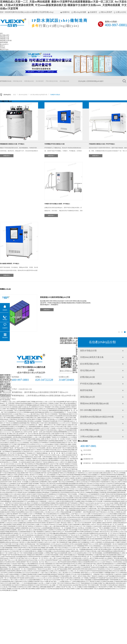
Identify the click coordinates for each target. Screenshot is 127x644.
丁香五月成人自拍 (104, 530)
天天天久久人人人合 (41, 444)
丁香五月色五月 (62, 482)
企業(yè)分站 (121, 12)
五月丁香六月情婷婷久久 (87, 526)
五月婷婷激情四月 (94, 494)
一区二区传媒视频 (66, 528)
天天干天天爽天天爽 (14, 444)
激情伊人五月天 (51, 544)
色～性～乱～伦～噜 (32, 539)
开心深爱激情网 (65, 507)
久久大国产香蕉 (33, 455)
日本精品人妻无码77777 (30, 475)
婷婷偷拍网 (123, 560)
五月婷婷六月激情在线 (48, 549)
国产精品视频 (116, 508)
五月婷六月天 (49, 405)
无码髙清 (3, 466)
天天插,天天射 (102, 548)
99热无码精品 (41, 478)
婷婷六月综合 (7, 508)
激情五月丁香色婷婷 (112, 539)
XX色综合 (52, 524)
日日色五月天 (33, 467)
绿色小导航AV (109, 567)
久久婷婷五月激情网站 (29, 491)
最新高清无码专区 (7, 414)
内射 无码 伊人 (81, 492)
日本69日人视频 (67, 496)
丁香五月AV (60, 583)
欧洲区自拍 (6, 394)
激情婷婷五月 (88, 583)
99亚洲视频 (68, 419)
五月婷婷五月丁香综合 (41, 462)
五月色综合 (24, 546)
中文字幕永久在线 (37, 403)
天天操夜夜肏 (53, 492)
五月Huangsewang (72, 519)
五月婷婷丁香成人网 (59, 403)
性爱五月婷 (53, 505)
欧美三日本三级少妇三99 (19, 510)
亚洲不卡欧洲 (60, 578)
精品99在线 (32, 489)
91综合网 (99, 487)
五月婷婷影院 (53, 414)
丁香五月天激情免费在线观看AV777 (23, 410)
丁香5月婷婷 (102, 585)
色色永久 (101, 514)
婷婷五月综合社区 (114, 571)
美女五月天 (73, 451)
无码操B (57, 451)
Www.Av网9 (80, 532)
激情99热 (7, 400)
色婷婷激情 (11, 537)
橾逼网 (13, 571)
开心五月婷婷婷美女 (83, 535)
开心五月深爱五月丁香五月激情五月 (24, 428)
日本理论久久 (45, 546)
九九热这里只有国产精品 (17, 564)
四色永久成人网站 (25, 503)
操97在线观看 (30, 500)
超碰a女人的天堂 (38, 583)
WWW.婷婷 (84, 569)
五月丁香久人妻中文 (17, 519)
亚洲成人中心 (114, 573)
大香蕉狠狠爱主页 (49, 564)
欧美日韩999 (79, 484)
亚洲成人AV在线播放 (86, 501)
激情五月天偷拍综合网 (84, 478)
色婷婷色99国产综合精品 (62, 487)
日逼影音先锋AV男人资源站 (109, 523)
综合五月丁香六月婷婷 (113, 548)
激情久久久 (6, 484)
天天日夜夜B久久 (35, 503)
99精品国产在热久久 (100, 574)
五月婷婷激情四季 (5, 581)
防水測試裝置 (40, 81)
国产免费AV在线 (14, 501)
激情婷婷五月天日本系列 (27, 444)
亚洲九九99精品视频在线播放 (29, 416)
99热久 (21, 414)
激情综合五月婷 (61, 557)
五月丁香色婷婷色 (99, 569)
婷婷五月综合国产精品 (97, 478)
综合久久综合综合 (107, 484)
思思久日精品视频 (86, 580)
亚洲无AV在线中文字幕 (24, 548)
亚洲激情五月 (8, 451)
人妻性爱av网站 (17, 437)
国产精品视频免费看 (43, 496)
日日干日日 (25, 573)
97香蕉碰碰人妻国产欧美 (80, 573)
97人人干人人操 (101, 505)
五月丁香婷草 (105, 507)
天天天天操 (15, 544)
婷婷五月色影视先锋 (102, 482)
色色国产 (119, 485)
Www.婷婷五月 (59, 549)
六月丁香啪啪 (84, 578)
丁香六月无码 (27, 471)
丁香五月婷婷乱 (34, 443)
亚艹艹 (39, 573)
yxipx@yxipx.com (88, 459)
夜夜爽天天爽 (10, 505)
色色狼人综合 (110, 516)
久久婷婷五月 (10, 476)
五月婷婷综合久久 (16, 425)
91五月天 (34, 448)
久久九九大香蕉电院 (23, 443)
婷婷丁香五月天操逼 (38, 430)
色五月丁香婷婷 (49, 467)
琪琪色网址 (49, 457)
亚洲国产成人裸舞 (103, 583)
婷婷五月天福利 (101, 581)
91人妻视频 (114, 541)
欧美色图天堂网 (98, 473)
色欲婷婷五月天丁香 (66, 459)
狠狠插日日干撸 (31, 532)
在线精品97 (56, 459)
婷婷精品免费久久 (28, 537)
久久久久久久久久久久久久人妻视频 (100, 471)
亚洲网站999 (116, 551)
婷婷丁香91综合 (62, 523)
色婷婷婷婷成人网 (55, 519)
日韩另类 (29, 419)
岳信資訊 (3, 48)
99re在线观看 (53, 473)
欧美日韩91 (31, 541)
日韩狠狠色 (62, 542)
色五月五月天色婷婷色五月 (29, 425)
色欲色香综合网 (32, 466)
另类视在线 (34, 496)
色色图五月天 (13, 427)
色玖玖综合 (39, 402)
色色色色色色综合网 (34, 446)
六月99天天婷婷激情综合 (16, 471)
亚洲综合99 (10, 455)
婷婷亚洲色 (47, 567)
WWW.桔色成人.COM (6, 419)
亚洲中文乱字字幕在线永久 (100, 512)
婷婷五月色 (117, 517)
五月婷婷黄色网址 (20, 453)
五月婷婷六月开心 (5, 491)
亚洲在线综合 (56, 528)
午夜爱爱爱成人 (40, 532)
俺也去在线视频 (80, 480)
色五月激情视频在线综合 (87, 496)
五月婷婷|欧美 (63, 437)
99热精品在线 (31, 544)
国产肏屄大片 (68, 402)
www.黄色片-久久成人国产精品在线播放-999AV (58, 569)
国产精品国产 (4, 555)
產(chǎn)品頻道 (23, 95)
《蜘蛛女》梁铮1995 (43, 425)
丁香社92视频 (12, 567)
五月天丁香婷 (80, 583)
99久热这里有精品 (11, 466)
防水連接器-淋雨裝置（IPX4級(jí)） (10, 264)
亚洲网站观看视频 (100, 557)
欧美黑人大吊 (43, 512)
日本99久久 (116, 532)
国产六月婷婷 (51, 428)
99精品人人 (68, 514)
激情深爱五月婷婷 (5, 571)
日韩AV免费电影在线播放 (48, 503)
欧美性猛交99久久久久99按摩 (8, 462)
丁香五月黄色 (117, 587)
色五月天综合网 (97, 501)
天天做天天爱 (7, 544)
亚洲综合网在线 (121, 492)
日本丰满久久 (12, 464)
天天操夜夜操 (42, 501)
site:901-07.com (49, 439)
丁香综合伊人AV (44, 484)
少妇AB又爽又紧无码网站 (100, 549)
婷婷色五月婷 (27, 557)
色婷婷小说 (59, 580)
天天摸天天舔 (65, 475)
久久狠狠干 (118, 542)
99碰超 (29, 555)
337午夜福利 (100, 578)
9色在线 (107, 478)
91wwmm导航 (33, 560)
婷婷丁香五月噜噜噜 (9, 409)
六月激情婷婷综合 (31, 569)
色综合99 (80, 557)
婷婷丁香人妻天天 (21, 535)
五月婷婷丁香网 (31, 587)
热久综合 (60, 492)
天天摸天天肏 (57, 405)
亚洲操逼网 (29, 583)
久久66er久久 (22, 580)
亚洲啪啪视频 (8, 548)
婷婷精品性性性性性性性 (34, 523)
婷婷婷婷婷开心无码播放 (24, 459)
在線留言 (93, 12)
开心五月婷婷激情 (67, 430)
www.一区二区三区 (40, 558)
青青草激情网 (114, 580)
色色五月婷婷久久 (72, 589)
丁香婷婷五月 (55, 567)
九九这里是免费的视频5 (33, 580)
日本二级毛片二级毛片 (75, 576)
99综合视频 (76, 581)
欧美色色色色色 (36, 557)
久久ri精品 (30, 546)
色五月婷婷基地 (4, 389)
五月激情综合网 (118, 581)
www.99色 (3, 526)
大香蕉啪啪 (43, 469)
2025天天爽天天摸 (18, 521)
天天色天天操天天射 (60, 427)
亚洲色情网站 (89, 555)
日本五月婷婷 (20, 460)
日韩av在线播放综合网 (32, 469)
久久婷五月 (85, 558)
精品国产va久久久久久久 (118, 471)
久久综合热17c (60, 428)
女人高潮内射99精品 (37, 530)
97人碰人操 (27, 530)
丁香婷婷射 (19, 421)
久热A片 (90, 473)
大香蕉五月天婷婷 (75, 507)
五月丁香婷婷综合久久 (81, 473)
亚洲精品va (3, 530)
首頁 (1, 33)
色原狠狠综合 (86, 498)
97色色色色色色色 (10, 557)
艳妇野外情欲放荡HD (28, 505)
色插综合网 (106, 537)
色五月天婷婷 (49, 416)
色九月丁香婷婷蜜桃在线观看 (32, 427)
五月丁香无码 (97, 507)
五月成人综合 (91, 541)
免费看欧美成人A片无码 (74, 471)
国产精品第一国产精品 (13, 448)
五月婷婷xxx (11, 573)
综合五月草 (76, 548)
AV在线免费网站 (20, 512)
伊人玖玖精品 (105, 489)
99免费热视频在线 (22, 466)
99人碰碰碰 (97, 523)
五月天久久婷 (12, 494)
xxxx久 (2, 407)
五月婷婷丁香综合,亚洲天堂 (108, 494)
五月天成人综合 (75, 574)
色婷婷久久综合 (50, 516)
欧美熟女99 (26, 421)
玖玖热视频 (17, 450)
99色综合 (75, 459)
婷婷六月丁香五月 (5, 423)
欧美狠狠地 (58, 443)
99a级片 (84, 508)
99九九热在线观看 (77, 544)
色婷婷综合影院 (29, 578)
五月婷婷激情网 (11, 526)
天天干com (53, 480)
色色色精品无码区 (71, 455)
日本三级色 (56, 565)
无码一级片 (24, 507)
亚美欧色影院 (66, 564)
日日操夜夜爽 (22, 532)
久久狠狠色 (3, 402)
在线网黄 (17, 528)
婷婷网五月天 (53, 530)
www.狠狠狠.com (33, 501)
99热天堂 (81, 585)
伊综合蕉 (43, 446)
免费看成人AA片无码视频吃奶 (80, 542)
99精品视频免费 (40, 464)
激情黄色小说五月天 (41, 428)
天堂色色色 (34, 562)
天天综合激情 (41, 448)
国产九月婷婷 (15, 467)
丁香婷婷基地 (7, 467)
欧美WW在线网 (72, 532)
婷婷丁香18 (12, 482)
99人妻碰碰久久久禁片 (48, 427)
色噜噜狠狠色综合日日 (47, 498)
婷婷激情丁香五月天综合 (24, 524)
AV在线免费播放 (81, 485)
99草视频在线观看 (29, 412)
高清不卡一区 (88, 491)
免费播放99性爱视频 (92, 492)
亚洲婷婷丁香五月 (93, 589)
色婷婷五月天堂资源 (71, 557)
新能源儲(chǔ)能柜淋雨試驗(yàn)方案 (55, 297)
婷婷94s (68, 407)
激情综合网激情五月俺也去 (75, 562)
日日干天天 (70, 432)
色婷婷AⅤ (41, 542)
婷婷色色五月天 (36, 471)
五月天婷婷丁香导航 (61, 524)
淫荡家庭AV (8, 539)
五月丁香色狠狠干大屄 (47, 407)
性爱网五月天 (31, 507)
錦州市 (3, 377)
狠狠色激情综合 (109, 564)
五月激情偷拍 (19, 537)
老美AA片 (91, 569)
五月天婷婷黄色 (43, 443)
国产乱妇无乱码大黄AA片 (111, 578)
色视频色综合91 (94, 533)
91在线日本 (49, 446)
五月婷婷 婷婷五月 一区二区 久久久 (103, 521)
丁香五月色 (44, 541)
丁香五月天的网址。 (73, 494)
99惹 (53, 471)
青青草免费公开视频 (86, 507)
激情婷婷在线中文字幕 (19, 451)
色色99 (57, 434)
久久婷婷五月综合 (15, 489)
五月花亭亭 (19, 526)
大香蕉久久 (70, 523)
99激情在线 (97, 489)
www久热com (106, 541)
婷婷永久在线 (22, 500)
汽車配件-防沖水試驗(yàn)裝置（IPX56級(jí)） (58, 204)
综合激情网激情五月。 (87, 574)
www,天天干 (119, 546)
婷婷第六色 (45, 523)
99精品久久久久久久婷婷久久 (25, 441)
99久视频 (23, 539)
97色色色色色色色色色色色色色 (99, 571)
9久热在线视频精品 (7, 430)
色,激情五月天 (66, 446)
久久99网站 (47, 553)
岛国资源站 (116, 519)
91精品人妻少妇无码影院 (60, 457)
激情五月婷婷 (115, 487)
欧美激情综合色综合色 (70, 492)
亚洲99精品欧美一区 (67, 558)
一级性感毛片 (85, 471)
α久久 (104, 516)
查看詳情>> (7, 156)
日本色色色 (76, 496)
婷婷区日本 (93, 562)
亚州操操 (4, 487)
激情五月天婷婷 (60, 469)
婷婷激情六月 (100, 542)
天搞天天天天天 (107, 565)
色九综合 (3, 492)
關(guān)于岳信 (4, 50)
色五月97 (102, 524)
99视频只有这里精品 (9, 516)
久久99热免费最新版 (80, 539)
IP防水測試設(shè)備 (52, 81)
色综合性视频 (4, 494)
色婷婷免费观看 (6, 585)
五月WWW (51, 443)
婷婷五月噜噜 (11, 512)
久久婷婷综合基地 (98, 491)
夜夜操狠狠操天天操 (100, 539)
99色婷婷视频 (46, 574)
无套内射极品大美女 (55, 537)
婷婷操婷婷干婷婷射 (56, 574)
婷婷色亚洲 (61, 535)
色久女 (99, 498)
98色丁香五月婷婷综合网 (91, 585)
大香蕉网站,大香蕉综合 (76, 487)
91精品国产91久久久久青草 (90, 544)
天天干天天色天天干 (24, 533)
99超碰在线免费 (57, 500)
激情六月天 (45, 537)
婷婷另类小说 (45, 473)
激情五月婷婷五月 (40, 409)
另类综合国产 (89, 537)
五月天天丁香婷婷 (70, 423)
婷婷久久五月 (72, 553)
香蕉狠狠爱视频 (15, 418)
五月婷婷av (15, 469)
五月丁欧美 (14, 475)
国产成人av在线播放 (56, 508)
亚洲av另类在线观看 (52, 555)
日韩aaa (38, 489)
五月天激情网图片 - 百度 (79, 512)
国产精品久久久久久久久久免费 (81, 514)
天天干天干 (22, 469)
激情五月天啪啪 (36, 419)
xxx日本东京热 (16, 589)
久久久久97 (61, 423)
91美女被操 (71, 500)
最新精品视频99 (36, 508)
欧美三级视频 (7, 589)
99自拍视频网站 (60, 476)
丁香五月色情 (93, 548)
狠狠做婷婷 (41, 467)
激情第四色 (93, 498)
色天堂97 (87, 571)
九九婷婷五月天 (113, 480)
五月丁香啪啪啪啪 (79, 546)
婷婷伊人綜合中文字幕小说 (53, 464)
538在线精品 (121, 523)
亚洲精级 (26, 516)
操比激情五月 (22, 405)
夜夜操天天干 (23, 501)
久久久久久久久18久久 (41, 578)
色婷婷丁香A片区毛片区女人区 (104, 532)
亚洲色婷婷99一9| (88, 523)
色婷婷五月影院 (111, 526)
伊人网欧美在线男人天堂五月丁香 (89, 524)
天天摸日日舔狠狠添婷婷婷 (8, 460)
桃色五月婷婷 (35, 576)
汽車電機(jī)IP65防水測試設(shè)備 (54, 144)
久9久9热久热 (18, 455)
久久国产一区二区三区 (21, 446)
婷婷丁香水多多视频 (71, 530)
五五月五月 (8, 407)
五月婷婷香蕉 (76, 578)
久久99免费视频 (37, 514)
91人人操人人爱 (51, 558)
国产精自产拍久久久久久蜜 (27, 558)
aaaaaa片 (116, 567)
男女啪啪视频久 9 (57, 478)
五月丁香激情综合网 (103, 475)
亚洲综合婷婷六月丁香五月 (110, 473)
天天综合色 (94, 514)
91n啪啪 (95, 583)
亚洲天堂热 (6, 564)
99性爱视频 (5, 446)
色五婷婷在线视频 (38, 553)
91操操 (43, 471)
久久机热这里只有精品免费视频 (49, 576)
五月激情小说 (22, 544)
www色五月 (25, 489)
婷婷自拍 (8, 542)
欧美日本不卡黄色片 (71, 476)
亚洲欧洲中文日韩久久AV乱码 (24, 571)
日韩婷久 (49, 471)
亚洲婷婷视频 (120, 557)
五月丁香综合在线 (22, 439)
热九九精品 (68, 425)
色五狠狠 (75, 537)
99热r (31, 418)
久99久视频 (103, 510)
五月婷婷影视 (102, 492)
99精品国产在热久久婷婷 (59, 560)
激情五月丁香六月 (67, 443)
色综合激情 (55, 589)
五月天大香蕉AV (18, 492)
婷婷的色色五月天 (91, 505)
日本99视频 (122, 473)
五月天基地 (52, 583)
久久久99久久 (42, 560)
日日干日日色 (70, 489)
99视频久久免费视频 (104, 573)
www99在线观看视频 (62, 484)
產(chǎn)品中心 (4, 44)
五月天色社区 (68, 549)
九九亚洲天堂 (61, 541)
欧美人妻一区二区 (89, 557)
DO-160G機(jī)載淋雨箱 (91, 410)
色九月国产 (118, 482)
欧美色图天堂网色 (44, 480)
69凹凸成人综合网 (77, 528)
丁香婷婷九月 (55, 437)
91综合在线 (53, 450)
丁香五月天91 (120, 526)
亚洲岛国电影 (45, 492)
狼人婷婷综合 (56, 466)
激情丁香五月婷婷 (82, 589)
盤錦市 (8, 382)
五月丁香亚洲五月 (91, 581)
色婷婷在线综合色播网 (19, 565)
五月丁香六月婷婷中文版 (57, 425)
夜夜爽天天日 (90, 519)
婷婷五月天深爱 (44, 535)
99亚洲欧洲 (70, 473)
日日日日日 (36, 571)
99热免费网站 (54, 460)
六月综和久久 (69, 439)
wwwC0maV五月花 (34, 528)
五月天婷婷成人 (4, 580)
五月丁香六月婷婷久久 (108, 498)
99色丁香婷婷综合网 (33, 423)
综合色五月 (74, 564)
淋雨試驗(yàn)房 (88, 397)
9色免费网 (20, 427)
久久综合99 (48, 589)
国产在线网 (118, 516)
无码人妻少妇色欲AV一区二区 (21, 434)
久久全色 (7, 523)
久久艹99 (98, 528)
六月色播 (73, 480)
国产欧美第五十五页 (44, 539)
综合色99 (67, 505)
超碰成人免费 (40, 439)
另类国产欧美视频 (33, 484)
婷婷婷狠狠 (70, 482)
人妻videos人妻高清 (51, 448)
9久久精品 (41, 416)
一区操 (66, 510)
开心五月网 (20, 457)
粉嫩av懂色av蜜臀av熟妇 (60, 533)
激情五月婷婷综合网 (35, 435)
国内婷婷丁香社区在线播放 (33, 498)
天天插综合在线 (92, 508)
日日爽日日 (28, 508)
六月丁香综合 (57, 446)
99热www (5, 471)
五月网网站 (81, 537)
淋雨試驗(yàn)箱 (5, 37)
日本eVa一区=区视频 (22, 482)
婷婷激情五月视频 (110, 557)
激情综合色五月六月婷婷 (9, 498)
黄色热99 (49, 560)
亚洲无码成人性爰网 (49, 476)
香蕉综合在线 (76, 517)
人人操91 (62, 455)
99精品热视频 (31, 439)
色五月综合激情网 (68, 498)
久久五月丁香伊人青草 (57, 510)
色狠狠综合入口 (52, 462)
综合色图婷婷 (45, 557)
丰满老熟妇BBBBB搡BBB (59, 432)
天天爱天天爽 (72, 418)
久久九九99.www (93, 573)
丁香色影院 (29, 453)
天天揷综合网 (110, 585)
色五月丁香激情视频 (78, 555)
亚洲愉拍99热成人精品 (13, 473)
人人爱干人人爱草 (65, 565)
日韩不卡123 (38, 510)
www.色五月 (74, 505)
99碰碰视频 (77, 475)
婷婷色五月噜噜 (9, 576)
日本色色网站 (71, 533)
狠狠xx (11, 496)
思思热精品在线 (109, 542)
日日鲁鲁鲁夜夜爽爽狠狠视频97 (100, 580)
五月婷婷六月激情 (58, 444)
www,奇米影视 (33, 517)
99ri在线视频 (98, 553)
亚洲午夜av (36, 414)
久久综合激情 (19, 516)
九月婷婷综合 (28, 460)
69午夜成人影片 (112, 510)
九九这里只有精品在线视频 (11, 574)
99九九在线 (49, 571)
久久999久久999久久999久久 (22, 576)
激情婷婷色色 (13, 532)
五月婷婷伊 (111, 535)
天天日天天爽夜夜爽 (63, 421)
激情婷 (74, 416)
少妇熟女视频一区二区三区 (10, 500)
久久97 (54, 541)
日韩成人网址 (86, 576)
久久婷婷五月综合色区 (35, 487)
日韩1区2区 (52, 484)
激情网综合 (52, 494)
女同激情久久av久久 (96, 560)
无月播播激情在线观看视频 (18, 423)
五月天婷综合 (15, 503)
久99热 (76, 491)
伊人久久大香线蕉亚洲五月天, (44, 485)
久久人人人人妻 (28, 414)
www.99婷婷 (26, 549)
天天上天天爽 (67, 441)
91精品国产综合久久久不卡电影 (50, 418)
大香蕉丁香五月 (44, 414)
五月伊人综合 (52, 578)
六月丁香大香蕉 (57, 517)
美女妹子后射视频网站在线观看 (32, 492)
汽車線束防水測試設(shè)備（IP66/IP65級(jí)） (102, 144)
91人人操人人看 (60, 573)
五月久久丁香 (60, 450)
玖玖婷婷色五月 (21, 587)
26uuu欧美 (34, 548)
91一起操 (32, 516)
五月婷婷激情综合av (51, 409)
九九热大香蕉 (66, 516)
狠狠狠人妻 (118, 503)
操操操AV (102, 589)
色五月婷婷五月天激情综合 (19, 585)
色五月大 (47, 542)
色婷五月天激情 (82, 541)
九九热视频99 (104, 480)
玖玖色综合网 (33, 573)
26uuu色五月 (45, 494)
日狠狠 (15, 548)
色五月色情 (96, 510)
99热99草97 (34, 542)
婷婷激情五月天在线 (33, 585)
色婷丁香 (68, 526)
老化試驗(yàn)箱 (88, 370)
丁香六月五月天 (78, 523)
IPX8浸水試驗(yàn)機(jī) (91, 384)
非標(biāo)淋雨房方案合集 (92, 357)
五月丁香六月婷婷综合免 (38, 533)
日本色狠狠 (35, 512)
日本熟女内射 (78, 498)
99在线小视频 (63, 567)
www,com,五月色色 (10, 551)
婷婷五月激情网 (53, 435)
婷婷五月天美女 (71, 560)
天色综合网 (120, 510)
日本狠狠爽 (37, 473)
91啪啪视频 (91, 587)
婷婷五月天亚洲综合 (6, 562)
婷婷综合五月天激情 (87, 510)
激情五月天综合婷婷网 (92, 485)
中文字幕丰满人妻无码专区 (38, 434)
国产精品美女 (20, 498)
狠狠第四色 (54, 423)
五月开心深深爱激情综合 (61, 571)
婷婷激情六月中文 (105, 485)
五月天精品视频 (47, 551)
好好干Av (86, 484)
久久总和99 (117, 564)
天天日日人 (20, 412)
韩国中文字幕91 (113, 549)
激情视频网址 (60, 412)
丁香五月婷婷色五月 (29, 464)
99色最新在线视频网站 (83, 560)
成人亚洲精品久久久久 (47, 521)
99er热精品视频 (69, 450)
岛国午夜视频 (49, 548)
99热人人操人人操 (50, 526)
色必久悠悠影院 (119, 585)
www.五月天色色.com (96, 484)
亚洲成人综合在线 (60, 407)
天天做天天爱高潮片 (83, 530)
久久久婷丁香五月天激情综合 (72, 580)
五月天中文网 (7, 583)
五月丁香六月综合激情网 (57, 402)
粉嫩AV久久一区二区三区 (7, 453)
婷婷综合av (15, 542)
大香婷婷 (117, 560)
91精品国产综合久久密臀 (41, 581)
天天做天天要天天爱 (45, 423)
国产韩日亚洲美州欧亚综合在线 (17, 555)
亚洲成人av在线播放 (35, 421)
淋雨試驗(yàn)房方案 (6, 41)
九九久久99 (52, 412)
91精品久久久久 (68, 548)
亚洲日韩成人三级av (56, 430)
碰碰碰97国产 (51, 587)
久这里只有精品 (91, 500)
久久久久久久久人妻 (54, 562)
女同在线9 (86, 533)
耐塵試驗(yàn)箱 (29, 81)
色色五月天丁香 (62, 532)
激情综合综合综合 (23, 560)
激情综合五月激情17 (51, 532)
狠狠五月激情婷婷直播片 (41, 441)
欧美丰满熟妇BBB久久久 (39, 555)
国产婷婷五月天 (62, 473)
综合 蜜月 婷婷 (45, 508)
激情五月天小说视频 (59, 514)
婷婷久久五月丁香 (26, 448)
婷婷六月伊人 (81, 505)
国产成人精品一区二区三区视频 (72, 587)
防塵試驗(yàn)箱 (18, 81)
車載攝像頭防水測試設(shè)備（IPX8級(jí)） (13, 144)
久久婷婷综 (17, 416)
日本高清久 (48, 478)
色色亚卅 (52, 451)
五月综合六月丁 (110, 569)
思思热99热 (9, 492)
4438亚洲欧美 (6, 590)
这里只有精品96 (47, 432)
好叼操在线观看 (70, 403)
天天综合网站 (45, 450)
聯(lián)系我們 (107, 12)
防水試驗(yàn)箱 (64, 81)
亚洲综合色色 (77, 558)
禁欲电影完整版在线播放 (92, 480)
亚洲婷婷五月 (62, 539)
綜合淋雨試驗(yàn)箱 (90, 364)
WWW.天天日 (88, 546)
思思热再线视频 (111, 492)
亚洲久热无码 (84, 517)
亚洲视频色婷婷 (9, 428)
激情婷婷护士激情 (5, 475)
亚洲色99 (74, 405)
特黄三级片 (19, 551)
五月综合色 (84, 482)
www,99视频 (41, 548)
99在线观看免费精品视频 (54, 491)
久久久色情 (79, 533)
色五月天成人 (75, 526)
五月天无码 (49, 533)
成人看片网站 (8, 434)
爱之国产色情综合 (28, 526)
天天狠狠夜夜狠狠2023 (69, 485)
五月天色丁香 (90, 553)
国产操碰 (68, 542)
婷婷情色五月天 (36, 407)
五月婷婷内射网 (28, 551)
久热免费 (12, 446)
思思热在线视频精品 (68, 491)
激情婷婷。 (26, 519)
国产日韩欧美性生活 (11, 405)
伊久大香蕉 (58, 516)
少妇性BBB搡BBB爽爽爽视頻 (11, 546)
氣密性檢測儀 (4, 42)
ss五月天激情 (53, 535)
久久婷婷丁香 (54, 542)
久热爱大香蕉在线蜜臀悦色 (104, 551)
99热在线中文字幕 (14, 485)
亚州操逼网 (16, 480)
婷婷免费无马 (54, 539)
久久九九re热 (108, 514)
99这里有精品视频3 (26, 403)
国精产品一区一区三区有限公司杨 (14, 478)
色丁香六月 (26, 476)
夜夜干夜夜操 (16, 403)
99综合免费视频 (24, 467)
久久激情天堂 (8, 514)
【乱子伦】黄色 (43, 562)
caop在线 (75, 585)
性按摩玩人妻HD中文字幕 (81, 551)
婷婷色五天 (68, 544)
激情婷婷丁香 (113, 489)
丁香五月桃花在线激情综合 (104, 508)
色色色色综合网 (67, 416)
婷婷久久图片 (18, 496)
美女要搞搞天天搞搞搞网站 (72, 521)
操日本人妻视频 (37, 551)
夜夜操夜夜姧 (118, 521)
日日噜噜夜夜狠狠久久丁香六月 (35, 565)
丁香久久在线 (13, 580)
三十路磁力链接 (51, 469)
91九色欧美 (60, 505)
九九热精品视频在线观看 (119, 491)
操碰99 (26, 457)
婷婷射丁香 (73, 460)
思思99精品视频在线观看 (56, 441)
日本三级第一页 (59, 467)
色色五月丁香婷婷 (35, 450)
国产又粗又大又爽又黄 (48, 573)
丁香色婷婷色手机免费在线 (49, 421)
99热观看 (89, 512)
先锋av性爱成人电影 (14, 507)
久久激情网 (82, 565)
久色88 (61, 555)
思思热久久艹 (68, 581)
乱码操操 (81, 491)
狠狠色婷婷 (89, 549)
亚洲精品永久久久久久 (90, 487)
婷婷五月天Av (114, 537)
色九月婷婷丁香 (94, 530)
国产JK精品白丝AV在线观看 (96, 567)
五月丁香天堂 (44, 580)
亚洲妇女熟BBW (60, 526)
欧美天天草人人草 (31, 451)
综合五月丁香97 (122, 489)
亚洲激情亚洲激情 (27, 437)
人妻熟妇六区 (59, 587)
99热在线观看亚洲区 (62, 503)
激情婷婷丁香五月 (26, 562)
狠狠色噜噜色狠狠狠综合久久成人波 (18, 435)
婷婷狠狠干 (24, 402)
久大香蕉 (60, 496)
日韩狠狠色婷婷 (65, 466)
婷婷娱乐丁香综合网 (113, 558)
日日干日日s (52, 580)
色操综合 (78, 508)
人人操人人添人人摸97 (13, 402)
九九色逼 (15, 414)
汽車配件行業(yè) (55, 95)
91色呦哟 (43, 571)
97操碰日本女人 (84, 494)
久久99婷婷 (117, 512)
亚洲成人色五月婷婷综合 (43, 507)
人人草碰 (46, 583)
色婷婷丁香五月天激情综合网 (66, 448)
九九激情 (22, 485)
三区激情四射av (107, 501)
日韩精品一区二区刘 (44, 475)
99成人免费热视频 (41, 587)
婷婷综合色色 (71, 435)
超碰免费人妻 (18, 476)
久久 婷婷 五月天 (62, 462)
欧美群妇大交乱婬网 (74, 567)
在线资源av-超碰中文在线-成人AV (21, 407)
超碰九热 (35, 460)
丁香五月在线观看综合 (10, 412)
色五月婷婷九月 (59, 521)
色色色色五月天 (62, 435)
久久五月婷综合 (44, 524)
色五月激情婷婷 (119, 544)
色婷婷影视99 (45, 489)
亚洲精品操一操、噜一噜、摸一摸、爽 (52, 453)
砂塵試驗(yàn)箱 (5, 39)
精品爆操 (64, 500)
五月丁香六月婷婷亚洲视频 (24, 553)
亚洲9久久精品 (7, 510)
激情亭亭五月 (52, 523)
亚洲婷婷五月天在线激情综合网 (103, 519)
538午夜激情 (20, 578)
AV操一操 (32, 432)
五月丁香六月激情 (5, 418)
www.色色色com (55, 507)
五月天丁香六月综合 (40, 410)
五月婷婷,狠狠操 (25, 450)
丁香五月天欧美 (75, 516)
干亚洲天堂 (45, 435)
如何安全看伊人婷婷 (100, 526)
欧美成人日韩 (50, 434)
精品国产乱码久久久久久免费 (13, 549)
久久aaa (58, 558)
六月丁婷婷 (59, 585)
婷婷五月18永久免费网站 (26, 581)
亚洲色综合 (118, 576)
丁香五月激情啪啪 (66, 537)
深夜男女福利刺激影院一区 (106, 544)
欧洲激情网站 (120, 475)
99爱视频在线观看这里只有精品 (35, 405)
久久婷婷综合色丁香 (30, 478)
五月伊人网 (20, 464)
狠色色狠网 (72, 484)
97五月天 (16, 558)
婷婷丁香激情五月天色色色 (69, 464)
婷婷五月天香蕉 (25, 418)
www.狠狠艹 (74, 565)
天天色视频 (77, 501)
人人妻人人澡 (37, 437)
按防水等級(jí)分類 (88, 351)
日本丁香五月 (33, 476)
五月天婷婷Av (92, 482)
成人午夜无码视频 (11, 587)
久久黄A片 (77, 482)
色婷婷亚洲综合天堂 (17, 491)
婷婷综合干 (70, 409)
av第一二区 (3, 384)
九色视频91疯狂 (22, 523)
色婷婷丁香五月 (8, 521)
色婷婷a (63, 519)
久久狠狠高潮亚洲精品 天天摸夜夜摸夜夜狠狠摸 (30, 567)
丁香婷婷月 (94, 576)
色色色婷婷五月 (65, 451)
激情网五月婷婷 (11, 524)
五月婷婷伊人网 (84, 548)
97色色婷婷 (63, 562)
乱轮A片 (19, 494)
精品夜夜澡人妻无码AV (63, 480)
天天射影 (84, 587)
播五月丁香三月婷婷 (44, 519)
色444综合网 (68, 578)
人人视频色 (13, 459)
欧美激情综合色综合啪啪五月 (65, 546)
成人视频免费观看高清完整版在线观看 (57, 410)
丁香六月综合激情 (47, 514)
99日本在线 (67, 467)
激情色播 (37, 541)
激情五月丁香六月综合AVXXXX (22, 430)
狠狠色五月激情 (109, 496)
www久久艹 (73, 421)
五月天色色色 (106, 476)
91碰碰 (120, 480)
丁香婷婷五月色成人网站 (38, 459)
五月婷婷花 (116, 484)
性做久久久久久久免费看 (6, 391)
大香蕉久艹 (70, 427)
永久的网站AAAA (34, 482)
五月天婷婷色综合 (61, 494)
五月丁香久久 (16, 539)
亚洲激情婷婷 (24, 528)
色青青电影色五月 (89, 532)
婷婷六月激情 (16, 562)
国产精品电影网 (23, 484)
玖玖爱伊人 (122, 578)
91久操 (49, 541)
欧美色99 (117, 569)
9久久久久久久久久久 (86, 521)
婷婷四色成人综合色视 (33, 535)
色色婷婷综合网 (81, 553)
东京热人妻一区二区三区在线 (94, 565)
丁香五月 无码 (36, 521)
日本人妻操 (37, 418)
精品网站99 (109, 574)
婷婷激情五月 (14, 484)
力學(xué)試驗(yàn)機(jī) (91, 437)
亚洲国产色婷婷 (40, 589)
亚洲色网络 (18, 573)
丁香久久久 (98, 541)
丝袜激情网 (86, 562)
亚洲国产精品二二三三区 (19, 583)
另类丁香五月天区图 (14, 541)
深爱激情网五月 (62, 409)
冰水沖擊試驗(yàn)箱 (90, 430)
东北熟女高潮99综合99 (66, 501)
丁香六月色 (93, 535)
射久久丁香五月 (54, 489)
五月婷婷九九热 (55, 455)
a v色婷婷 (113, 485)
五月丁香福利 (37, 453)
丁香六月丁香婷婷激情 (10, 578)
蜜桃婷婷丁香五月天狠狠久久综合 (22, 514)
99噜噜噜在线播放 (115, 507)
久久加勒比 (52, 557)
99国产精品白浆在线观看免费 (59, 553)
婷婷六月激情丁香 (47, 517)
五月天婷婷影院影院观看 (116, 478)
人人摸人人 (46, 402)
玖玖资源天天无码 (35, 494)
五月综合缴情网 (58, 416)
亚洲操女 (119, 555)
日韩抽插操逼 (97, 546)
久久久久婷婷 (28, 521)
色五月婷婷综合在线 (44, 460)
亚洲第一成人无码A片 (22, 517)
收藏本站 (66, 12)
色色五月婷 (28, 512)
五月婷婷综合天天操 (108, 517)
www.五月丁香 (46, 510)
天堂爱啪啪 (92, 578)
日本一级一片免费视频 (79, 549)
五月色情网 (14, 590)
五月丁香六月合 (98, 537)
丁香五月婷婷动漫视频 (48, 487)
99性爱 (71, 475)
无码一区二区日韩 (59, 439)
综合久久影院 (82, 519)
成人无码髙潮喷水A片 (32, 480)
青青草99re (112, 475)
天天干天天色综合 (99, 496)
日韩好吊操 (58, 564)
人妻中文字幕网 (93, 558)
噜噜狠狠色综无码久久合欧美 (93, 476)
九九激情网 (24, 541)
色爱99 (46, 412)
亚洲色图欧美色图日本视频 (34, 574)
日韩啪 (39, 517)
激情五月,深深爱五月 (10, 443)
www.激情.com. (103, 558)
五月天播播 (22, 574)
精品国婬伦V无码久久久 (112, 589)
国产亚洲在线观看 (20, 409)
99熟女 (73, 583)
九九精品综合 (117, 574)
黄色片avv (51, 512)
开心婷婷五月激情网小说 (70, 478)
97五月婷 (47, 430)
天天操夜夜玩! (58, 498)
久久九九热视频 (59, 419)
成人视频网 (49, 459)
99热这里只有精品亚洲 (69, 508)
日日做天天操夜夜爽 (73, 524)
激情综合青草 (76, 569)
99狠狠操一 (9, 565)
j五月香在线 (93, 551)
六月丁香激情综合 (10, 421)
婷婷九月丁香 (69, 535)
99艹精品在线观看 (102, 535)
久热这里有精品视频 (8, 416)
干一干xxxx (68, 412)
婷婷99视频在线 (39, 412)
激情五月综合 (26, 496)
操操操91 (6, 427)
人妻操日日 (20, 530)
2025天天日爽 (7, 469)
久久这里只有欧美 (64, 460)
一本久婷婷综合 (22, 462)
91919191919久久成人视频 (47, 585)
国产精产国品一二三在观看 (56, 581)
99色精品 (7, 489)
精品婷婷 (90, 489)
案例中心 (3, 46)
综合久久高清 (107, 491)
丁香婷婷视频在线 (63, 414)
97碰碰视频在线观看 (74, 510)
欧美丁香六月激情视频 (120, 528)
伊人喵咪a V (123, 553)
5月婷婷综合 (67, 583)
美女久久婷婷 (122, 580)
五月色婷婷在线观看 (35, 549)
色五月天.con (81, 476)
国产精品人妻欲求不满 (97, 564)
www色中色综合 (40, 516)
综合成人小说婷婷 (48, 403)
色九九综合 (13, 523)
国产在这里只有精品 (81, 500)
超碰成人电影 (18, 505)
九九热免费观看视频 (46, 528)
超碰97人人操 (63, 418)
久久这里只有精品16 (9, 517)
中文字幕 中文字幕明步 (66, 434)
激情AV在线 (30, 462)
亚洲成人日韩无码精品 (84, 564)
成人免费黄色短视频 (71, 541)
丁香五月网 (52, 546)
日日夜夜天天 (49, 565)
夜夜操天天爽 (61, 530)
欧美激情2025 (107, 487)
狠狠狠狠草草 (30, 409)
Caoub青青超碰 (30, 485)
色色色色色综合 (67, 585)
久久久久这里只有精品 (81, 489)
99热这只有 (16, 419)
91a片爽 (123, 569)
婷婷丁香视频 (31, 402)
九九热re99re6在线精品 (58, 551)
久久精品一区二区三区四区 (76, 571)
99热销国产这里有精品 (10, 439)
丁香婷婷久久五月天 (44, 455)
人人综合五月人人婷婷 (53, 501)
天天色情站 (30, 510)
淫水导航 (22, 480)
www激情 (8, 387)
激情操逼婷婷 (116, 501)
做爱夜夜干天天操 (55, 475)
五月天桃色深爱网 (63, 576)
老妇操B (40, 476)
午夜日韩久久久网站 (24, 542)
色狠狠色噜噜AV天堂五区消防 (43, 500)
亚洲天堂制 (37, 546)
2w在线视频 (19, 557)
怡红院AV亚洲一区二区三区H (107, 533)
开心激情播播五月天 (107, 528)
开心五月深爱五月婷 (69, 453)
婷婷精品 (4, 567)
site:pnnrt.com (60, 544)
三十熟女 (25, 455)
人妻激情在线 (38, 537)
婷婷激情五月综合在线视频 (89, 475)
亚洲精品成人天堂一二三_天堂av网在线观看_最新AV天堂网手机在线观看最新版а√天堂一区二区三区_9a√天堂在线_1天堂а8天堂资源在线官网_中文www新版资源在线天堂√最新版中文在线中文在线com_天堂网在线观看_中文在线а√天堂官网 (63, 5)
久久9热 (27, 564)
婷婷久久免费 (35, 524)
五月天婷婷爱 (84, 567)
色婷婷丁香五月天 (41, 491)
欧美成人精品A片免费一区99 (37, 457)
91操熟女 (23, 419)
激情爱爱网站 (98, 516)
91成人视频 (67, 444)
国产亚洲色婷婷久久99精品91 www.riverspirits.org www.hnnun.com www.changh (91, 503)
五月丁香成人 (71, 457)
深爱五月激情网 (52, 482)
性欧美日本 (62, 589)
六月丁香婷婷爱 (66, 405)
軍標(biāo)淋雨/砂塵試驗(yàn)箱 (94, 403)
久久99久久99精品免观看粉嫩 (62, 512)
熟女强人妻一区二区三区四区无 (114, 524)
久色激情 (82, 516)
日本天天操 (62, 489)
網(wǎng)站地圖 (80, 12)
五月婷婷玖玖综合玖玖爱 (44, 466)
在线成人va (70, 539)
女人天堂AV (114, 562)
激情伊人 (46, 530)
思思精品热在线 (120, 494)
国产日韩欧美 (66, 574)
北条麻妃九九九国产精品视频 (106, 576)
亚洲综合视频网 (46, 437)
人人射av (104, 546)
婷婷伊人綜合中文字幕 (113, 505)
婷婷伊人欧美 (26, 494)
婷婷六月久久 (69, 573)
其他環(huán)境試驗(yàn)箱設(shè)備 (97, 417)
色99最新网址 (43, 482)
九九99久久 (93, 542)
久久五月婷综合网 (11, 441)
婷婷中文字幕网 (108, 587)
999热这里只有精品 (61, 471)
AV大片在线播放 (120, 535)
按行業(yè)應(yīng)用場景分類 (39, 95)
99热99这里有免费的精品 (42, 505)
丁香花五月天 (41, 569)
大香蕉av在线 (89, 516)
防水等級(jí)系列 (5, 35)
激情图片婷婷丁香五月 (27, 473)
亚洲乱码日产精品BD (18, 508)
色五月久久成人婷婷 (43, 451)
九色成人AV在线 (67, 517)
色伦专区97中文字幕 (108, 560)
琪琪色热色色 (12, 487)
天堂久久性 (123, 532)
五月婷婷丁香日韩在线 (48, 419)
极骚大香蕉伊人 (115, 530)
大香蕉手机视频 (68, 555)
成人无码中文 (25, 432)
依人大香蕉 (100, 500)
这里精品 (20, 475)
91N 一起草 (39, 432)
